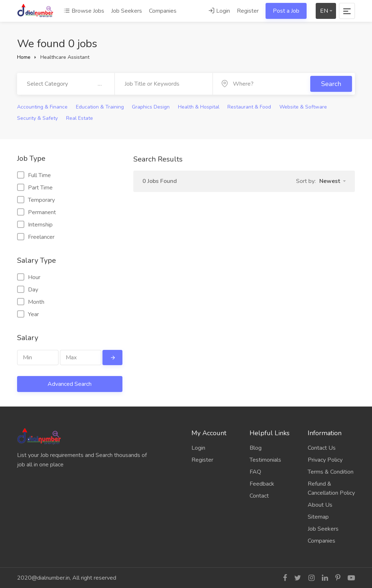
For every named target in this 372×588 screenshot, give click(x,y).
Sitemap (318, 517)
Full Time (34, 175)
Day (28, 290)
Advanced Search (70, 384)
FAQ (255, 472)
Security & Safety (37, 118)
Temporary (36, 200)
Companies (163, 11)
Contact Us (322, 448)
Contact (259, 496)
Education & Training (100, 107)
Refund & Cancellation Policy (331, 488)
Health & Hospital (199, 107)
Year (28, 314)
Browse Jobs (84, 11)
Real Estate (80, 118)
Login (219, 11)
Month (31, 302)
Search (331, 84)
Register (248, 11)
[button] (333, 181)
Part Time (35, 188)
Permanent (37, 212)
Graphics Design (151, 107)
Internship (35, 225)
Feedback (262, 484)
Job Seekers (127, 11)
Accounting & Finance (42, 107)
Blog (256, 448)
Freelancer (36, 237)
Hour (29, 277)
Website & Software (303, 107)
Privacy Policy (325, 460)
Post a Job (286, 11)
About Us (320, 505)
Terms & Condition (331, 472)
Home (24, 57)
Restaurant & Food (249, 107)
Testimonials (265, 460)
